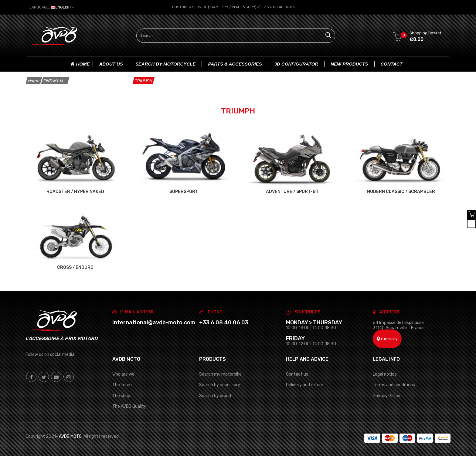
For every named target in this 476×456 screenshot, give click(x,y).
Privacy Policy (387, 395)
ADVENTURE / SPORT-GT (292, 191)
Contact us (297, 374)
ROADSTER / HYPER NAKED (75, 191)
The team (122, 385)
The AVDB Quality (129, 406)
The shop (121, 395)
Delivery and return (305, 385)
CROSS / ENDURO (75, 267)
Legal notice (385, 374)
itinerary (387, 339)
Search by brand (215, 395)
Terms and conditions (394, 385)
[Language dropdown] (52, 7)
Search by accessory (220, 385)
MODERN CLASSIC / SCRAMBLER (401, 191)
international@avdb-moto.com (154, 322)
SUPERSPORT (184, 191)
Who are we (123, 374)
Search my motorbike (220, 374)
